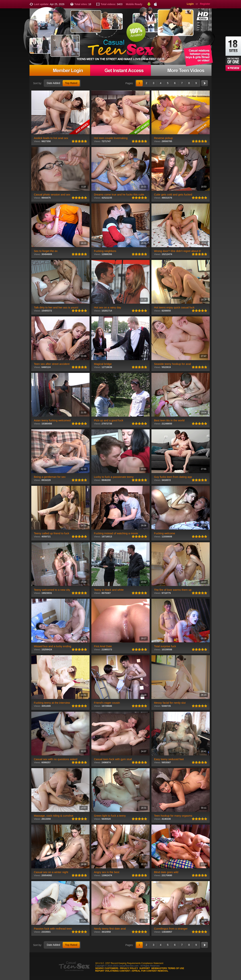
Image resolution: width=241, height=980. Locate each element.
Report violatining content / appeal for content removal (132, 971)
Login (190, 4)
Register (205, 4)
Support (145, 968)
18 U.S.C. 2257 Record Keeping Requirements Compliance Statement (129, 963)
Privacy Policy (129, 968)
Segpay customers (107, 968)
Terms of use (176, 968)
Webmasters (159, 968)
